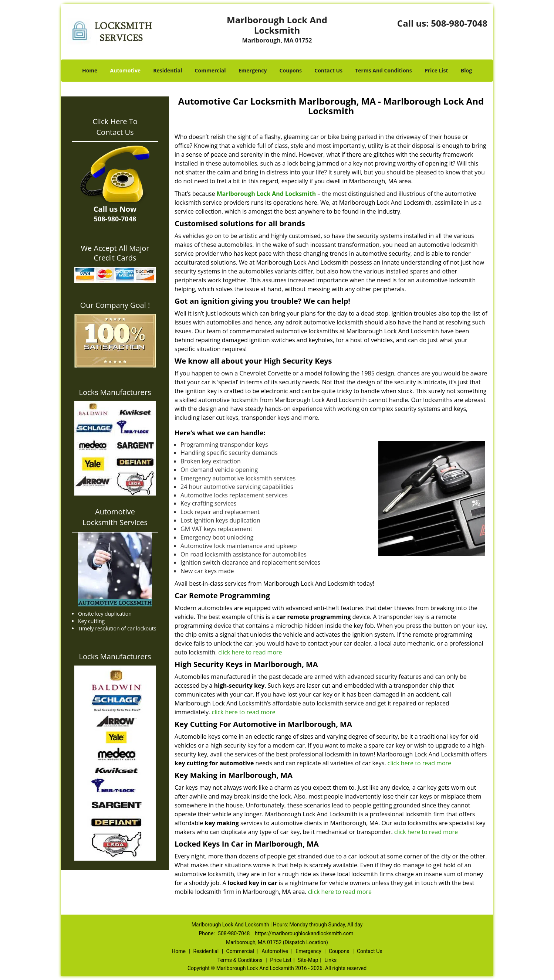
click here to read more (251, 652)
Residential (168, 70)
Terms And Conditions (384, 70)
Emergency (253, 70)
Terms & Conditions (240, 960)
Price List (436, 70)
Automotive (126, 70)
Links (330, 960)
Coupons (291, 70)
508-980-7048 (459, 23)
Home (90, 70)
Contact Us (328, 70)
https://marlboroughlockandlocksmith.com (304, 933)
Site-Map (308, 960)
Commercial (210, 70)
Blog (466, 70)
